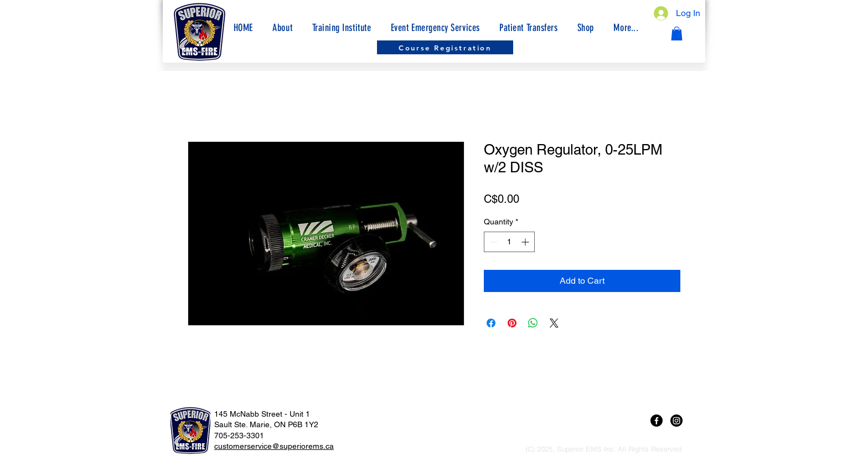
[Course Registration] (445, 47)
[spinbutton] (509, 242)
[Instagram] (676, 421)
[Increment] (526, 242)
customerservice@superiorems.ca (274, 446)
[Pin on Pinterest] (512, 323)
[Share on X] (554, 323)
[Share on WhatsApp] (533, 323)
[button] (626, 28)
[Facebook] (657, 421)
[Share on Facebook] (491, 323)
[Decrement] (492, 242)
